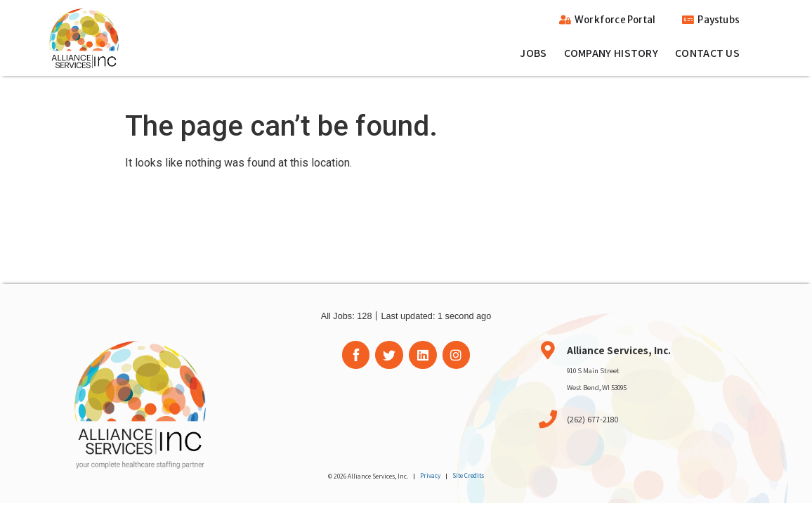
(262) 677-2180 (593, 419)
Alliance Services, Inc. (619, 350)
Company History (611, 53)
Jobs (533, 53)
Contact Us (707, 53)
